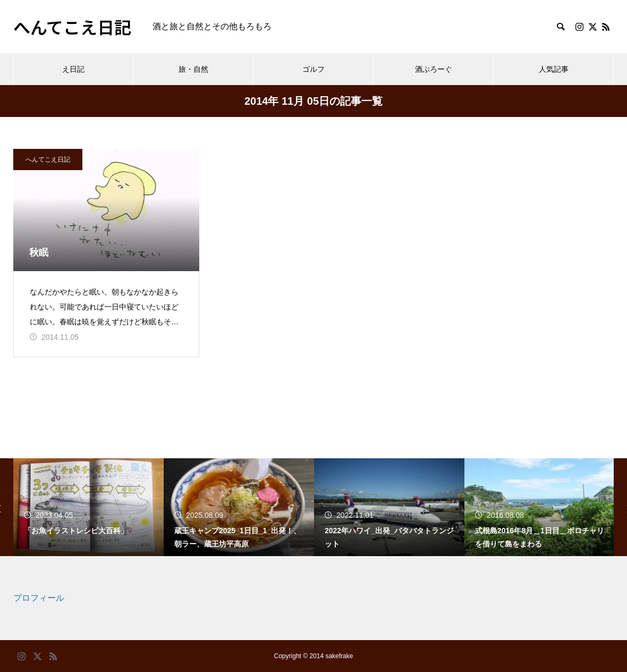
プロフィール (39, 598)
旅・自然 (193, 69)
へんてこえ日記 (48, 159)
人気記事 (554, 69)
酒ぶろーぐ (434, 69)
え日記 (73, 69)
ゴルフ (313, 69)
